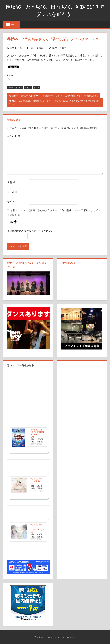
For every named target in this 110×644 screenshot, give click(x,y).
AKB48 (11, 88)
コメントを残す (59, 48)
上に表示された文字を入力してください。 (30, 231)
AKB (31, 48)
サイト (11, 202)
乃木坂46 (19, 88)
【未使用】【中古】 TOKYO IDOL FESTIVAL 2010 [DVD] (37, 433)
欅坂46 (42, 48)
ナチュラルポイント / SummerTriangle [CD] (37, 528)
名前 (11, 182)
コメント (13, 136)
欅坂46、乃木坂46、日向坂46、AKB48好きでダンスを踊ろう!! (55, 10)
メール (12, 192)
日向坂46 (28, 88)
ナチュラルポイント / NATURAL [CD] (37, 481)
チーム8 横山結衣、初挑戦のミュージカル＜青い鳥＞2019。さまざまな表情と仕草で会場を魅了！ (54, 103)
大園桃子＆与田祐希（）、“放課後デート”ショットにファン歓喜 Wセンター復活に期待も (54, 96)
